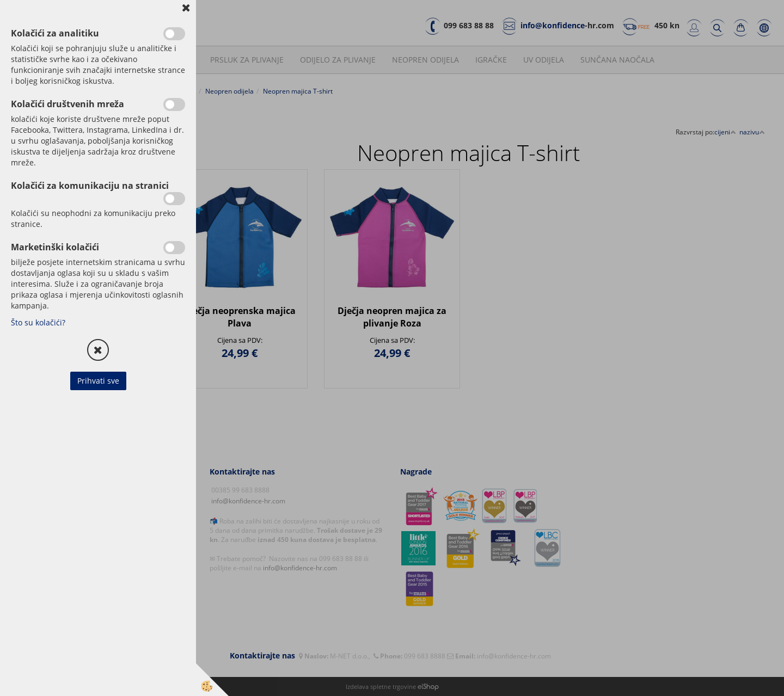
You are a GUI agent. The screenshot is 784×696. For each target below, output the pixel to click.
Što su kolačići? (38, 322)
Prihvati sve (98, 381)
